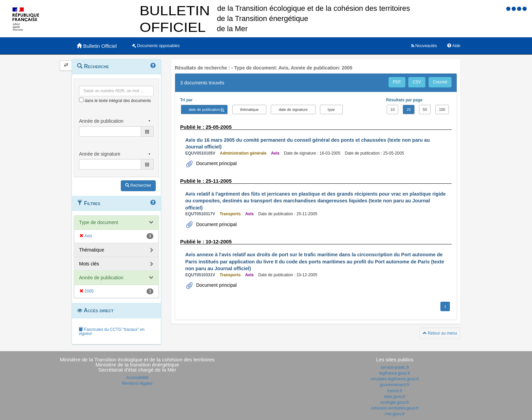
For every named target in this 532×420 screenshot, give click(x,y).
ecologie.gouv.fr (395, 402)
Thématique (92, 250)
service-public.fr (395, 367)
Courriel (440, 82)
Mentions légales (137, 383)
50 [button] (425, 109)
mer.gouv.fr (395, 414)
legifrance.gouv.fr (395, 373)
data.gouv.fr (395, 397)
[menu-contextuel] (81, 100)
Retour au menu (440, 333)
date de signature (293, 109)
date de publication (204, 109)
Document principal (216, 163)
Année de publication (101, 278)
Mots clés (89, 264)
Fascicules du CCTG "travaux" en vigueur (112, 332)
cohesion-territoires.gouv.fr (395, 408)
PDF (397, 82)
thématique (249, 109)
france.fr (395, 391)
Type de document (99, 222)
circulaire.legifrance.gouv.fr (395, 379)
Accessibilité (137, 378)
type (331, 109)
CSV (417, 82)
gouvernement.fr (395, 385)
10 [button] (393, 109)
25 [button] (408, 109)
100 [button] (442, 109)
